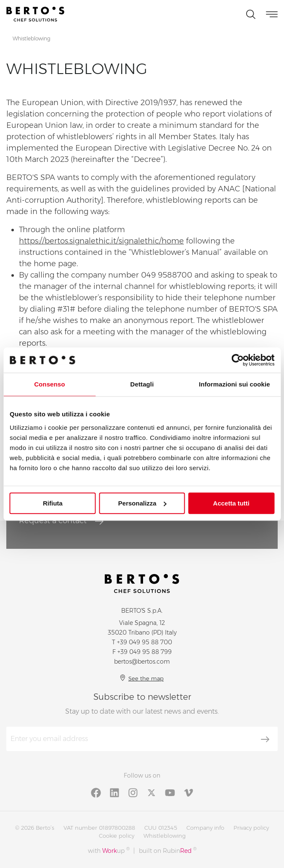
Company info (205, 828)
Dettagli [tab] (142, 384)
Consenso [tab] (49, 384)
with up (109, 851)
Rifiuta (53, 503)
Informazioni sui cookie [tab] (235, 384)
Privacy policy (251, 828)
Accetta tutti (231, 503)
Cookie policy (117, 836)
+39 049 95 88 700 (145, 642)
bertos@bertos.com (142, 662)
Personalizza (142, 503)
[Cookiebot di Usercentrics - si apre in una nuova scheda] (238, 360)
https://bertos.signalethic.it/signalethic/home (101, 241)
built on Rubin (168, 851)
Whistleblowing (165, 836)
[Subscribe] (265, 739)
